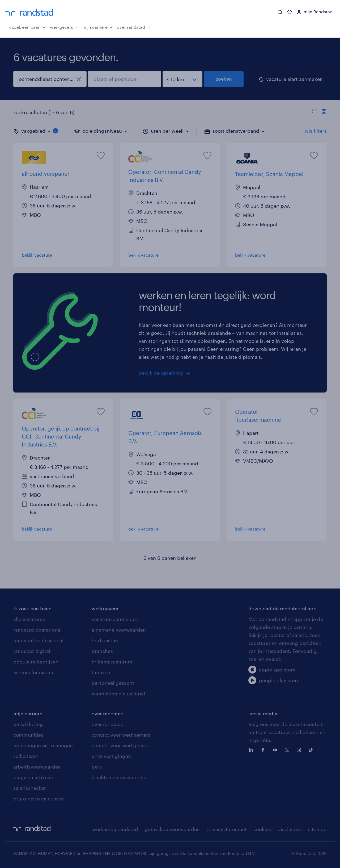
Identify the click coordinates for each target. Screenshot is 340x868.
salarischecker (30, 788)
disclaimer (290, 829)
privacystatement (227, 829)
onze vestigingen (111, 756)
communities (28, 735)
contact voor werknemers (121, 735)
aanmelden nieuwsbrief (118, 694)
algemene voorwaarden (119, 630)
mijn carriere (28, 713)
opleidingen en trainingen (43, 745)
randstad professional (38, 640)
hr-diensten (105, 640)
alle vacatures (29, 619)
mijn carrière (98, 27)
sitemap (317, 829)
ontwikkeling (28, 724)
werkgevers (64, 27)
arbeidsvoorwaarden (37, 767)
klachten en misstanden (119, 777)
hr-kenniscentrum (112, 662)
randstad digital (32, 651)
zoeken (224, 79)
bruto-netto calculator (39, 799)
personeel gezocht (113, 683)
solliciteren (26, 756)
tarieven (101, 672)
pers (97, 767)
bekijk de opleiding (161, 373)
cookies (262, 829)
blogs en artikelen (34, 777)
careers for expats (34, 672)
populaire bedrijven (36, 662)
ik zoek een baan (27, 27)
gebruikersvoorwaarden (172, 829)
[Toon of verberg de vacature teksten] (319, 112)
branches (102, 651)
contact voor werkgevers (120, 745)
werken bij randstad (115, 829)
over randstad (134, 27)
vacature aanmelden (115, 619)
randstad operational (37, 630)
